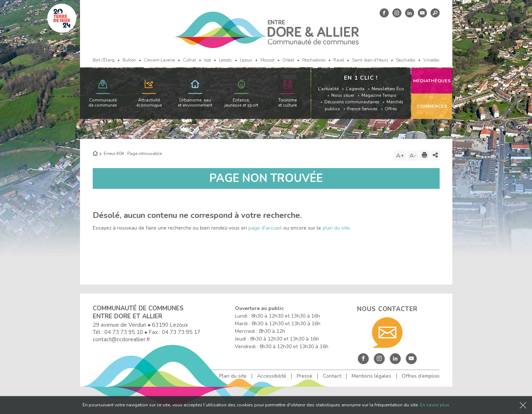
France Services (362, 109)
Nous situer (343, 95)
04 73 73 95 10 (124, 332)
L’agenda (355, 89)
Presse (305, 376)
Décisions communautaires (352, 102)
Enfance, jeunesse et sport (241, 103)
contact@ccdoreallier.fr (121, 339)
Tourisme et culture (287, 103)
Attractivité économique (149, 103)
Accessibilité (272, 376)
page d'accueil (265, 228)
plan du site (336, 228)
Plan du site (233, 376)
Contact (332, 376)
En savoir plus (435, 405)
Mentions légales (371, 376)
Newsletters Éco (388, 89)
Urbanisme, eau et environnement (195, 103)
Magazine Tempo (379, 95)
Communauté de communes (103, 103)
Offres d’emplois (421, 376)
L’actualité (328, 89)
